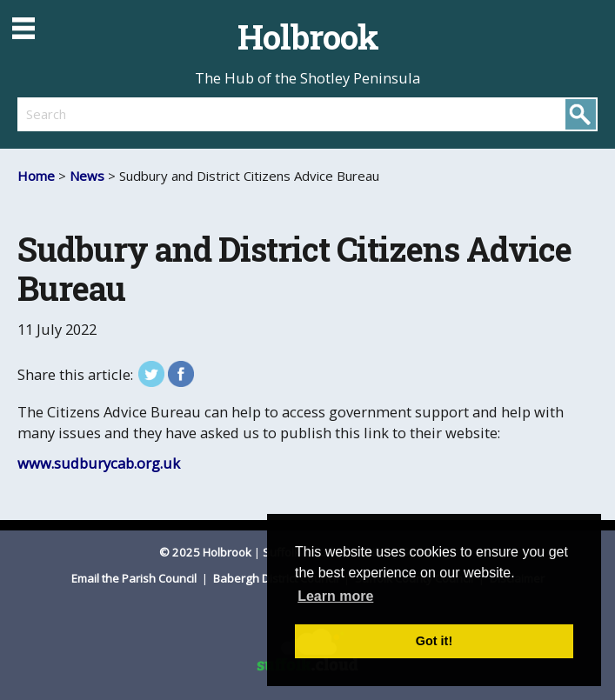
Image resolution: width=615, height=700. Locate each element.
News (87, 176)
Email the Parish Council (135, 578)
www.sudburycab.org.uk (99, 463)
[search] (163, 114)
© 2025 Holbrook (205, 552)
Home (36, 176)
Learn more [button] (335, 596)
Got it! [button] (434, 641)
